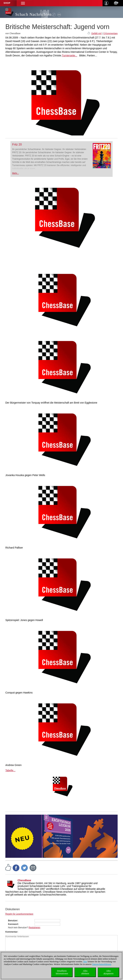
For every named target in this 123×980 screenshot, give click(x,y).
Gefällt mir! (96, 33)
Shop (7, 3)
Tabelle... (10, 770)
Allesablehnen (85, 972)
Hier (85, 962)
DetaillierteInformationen (62, 972)
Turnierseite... (69, 55)
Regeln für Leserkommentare (19, 914)
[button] (23, 3)
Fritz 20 (17, 145)
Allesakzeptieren (108, 972)
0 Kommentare (111, 33)
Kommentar (11, 932)
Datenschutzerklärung (102, 964)
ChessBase (24, 880)
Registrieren (35, 928)
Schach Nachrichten (33, 14)
